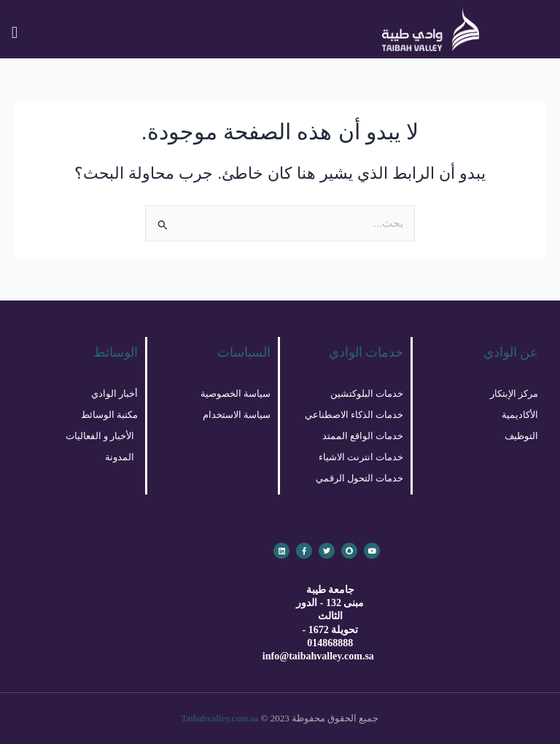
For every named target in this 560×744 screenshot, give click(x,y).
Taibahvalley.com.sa (220, 718)
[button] (15, 32)
